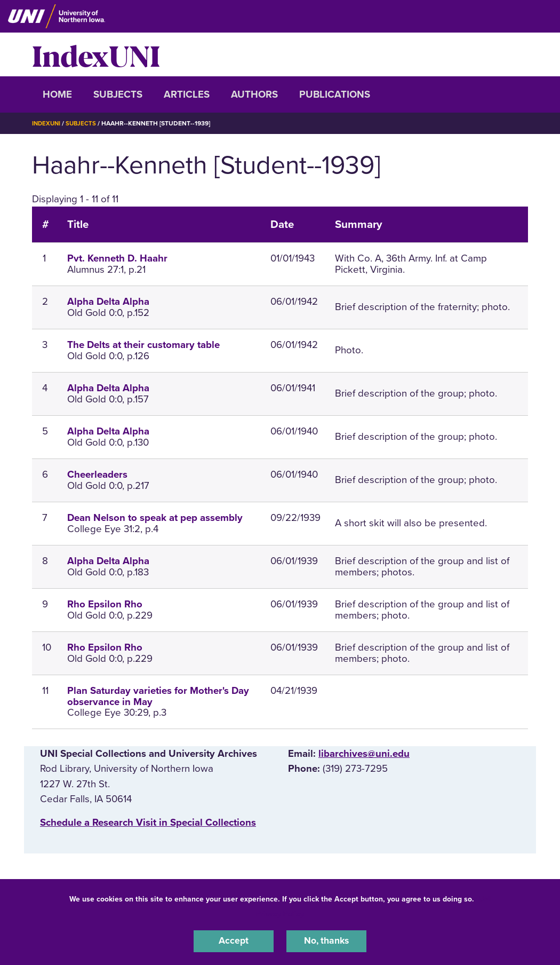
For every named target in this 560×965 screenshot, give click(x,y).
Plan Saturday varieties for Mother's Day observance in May (158, 696)
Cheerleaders (97, 474)
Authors (254, 94)
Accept (234, 940)
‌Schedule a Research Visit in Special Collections (148, 822)
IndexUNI (96, 54)
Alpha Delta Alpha (108, 302)
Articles (187, 94)
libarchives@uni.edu (364, 754)
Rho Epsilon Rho (105, 604)
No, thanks (326, 940)
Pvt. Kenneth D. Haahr (117, 258)
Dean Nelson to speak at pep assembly (155, 518)
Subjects (118, 94)
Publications (335, 94)
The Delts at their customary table (143, 345)
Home (57, 94)
